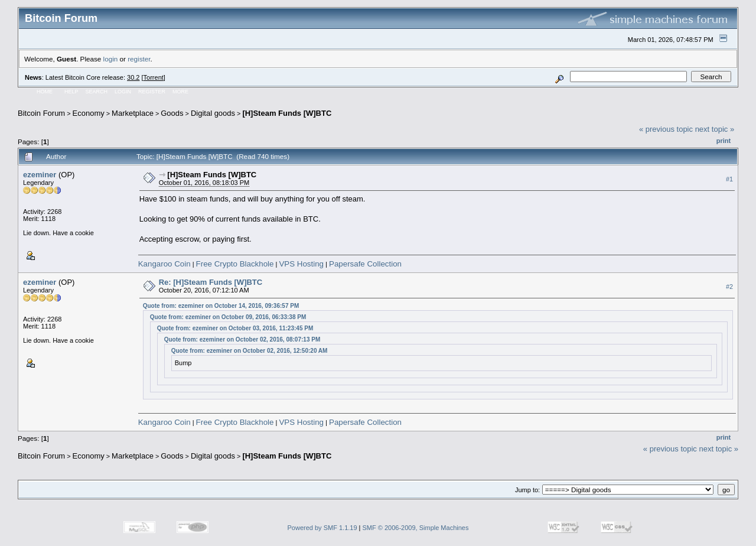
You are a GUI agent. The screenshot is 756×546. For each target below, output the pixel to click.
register (139, 59)
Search (97, 92)
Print (724, 141)
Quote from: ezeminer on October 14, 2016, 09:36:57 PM (221, 306)
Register (152, 92)
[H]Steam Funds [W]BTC (287, 113)
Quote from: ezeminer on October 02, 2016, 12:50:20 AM (250, 351)
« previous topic (666, 129)
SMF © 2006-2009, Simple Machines (416, 528)
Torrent (154, 77)
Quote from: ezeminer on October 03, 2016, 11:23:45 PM (235, 328)
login (111, 59)
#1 (729, 179)
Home (45, 92)
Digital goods (213, 113)
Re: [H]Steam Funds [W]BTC (211, 282)
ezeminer (40, 175)
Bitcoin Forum (41, 113)
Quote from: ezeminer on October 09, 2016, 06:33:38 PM (228, 317)
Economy (89, 113)
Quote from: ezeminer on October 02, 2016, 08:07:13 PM (242, 339)
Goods (172, 113)
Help (71, 92)
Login (123, 92)
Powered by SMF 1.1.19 (322, 528)
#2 (729, 287)
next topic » (715, 129)
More (180, 92)
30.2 (133, 77)
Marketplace (133, 113)
